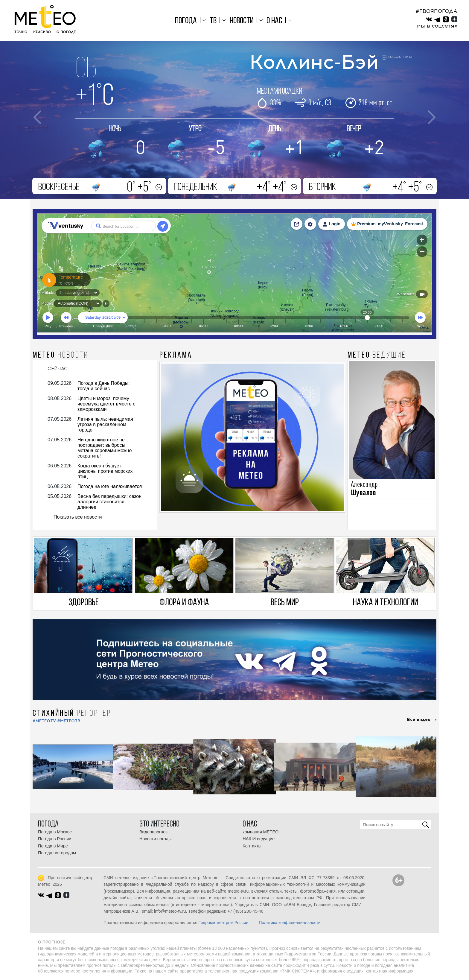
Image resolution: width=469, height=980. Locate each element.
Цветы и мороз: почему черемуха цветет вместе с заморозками (106, 404)
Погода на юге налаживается (110, 486)
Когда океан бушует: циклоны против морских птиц (105, 471)
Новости (242, 21)
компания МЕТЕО (261, 832)
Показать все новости (78, 517)
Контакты (252, 846)
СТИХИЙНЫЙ (72, 714)
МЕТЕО (61, 355)
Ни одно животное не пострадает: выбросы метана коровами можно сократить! (105, 448)
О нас (274, 21)
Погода (186, 21)
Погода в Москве (55, 832)
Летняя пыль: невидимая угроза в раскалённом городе (105, 424)
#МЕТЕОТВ (69, 721)
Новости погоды (156, 839)
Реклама (176, 355)
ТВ (213, 21)
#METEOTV (44, 721)
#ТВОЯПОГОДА (436, 11)
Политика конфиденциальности (290, 923)
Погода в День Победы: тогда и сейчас (104, 386)
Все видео (419, 720)
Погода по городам (57, 853)
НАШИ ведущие (259, 839)
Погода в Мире (53, 846)
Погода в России (55, 839)
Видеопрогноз (153, 832)
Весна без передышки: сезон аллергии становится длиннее (109, 502)
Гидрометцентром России (223, 923)
